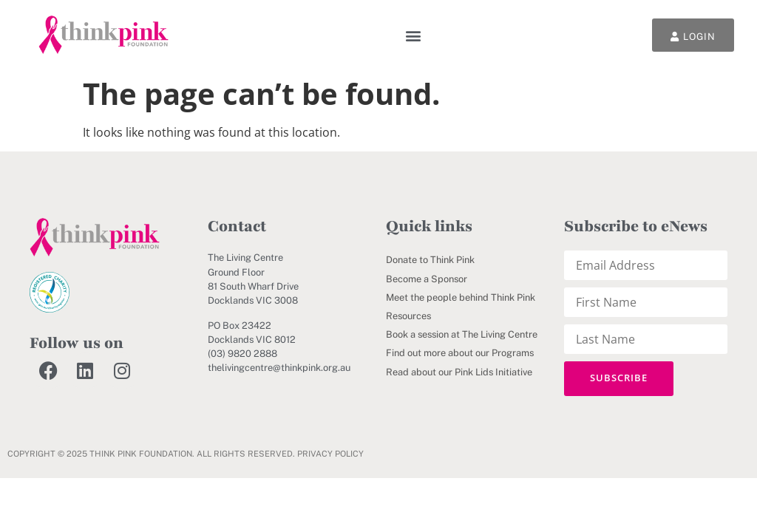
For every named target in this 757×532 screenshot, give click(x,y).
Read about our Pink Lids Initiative (459, 372)
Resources (408, 316)
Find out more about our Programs (460, 353)
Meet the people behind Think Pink (461, 297)
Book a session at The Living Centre (462, 334)
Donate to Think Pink (430, 260)
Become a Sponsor (427, 279)
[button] (414, 35)
